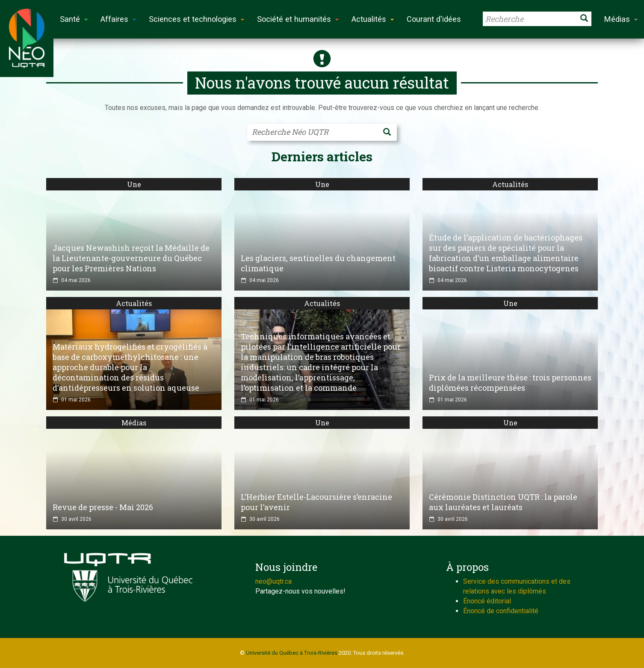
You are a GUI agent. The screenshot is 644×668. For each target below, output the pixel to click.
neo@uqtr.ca (273, 581)
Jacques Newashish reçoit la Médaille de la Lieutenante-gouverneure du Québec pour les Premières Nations (131, 258)
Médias (134, 423)
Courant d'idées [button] (434, 19)
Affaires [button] (118, 19)
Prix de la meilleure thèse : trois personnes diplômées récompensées (510, 383)
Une (134, 184)
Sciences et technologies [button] (196, 19)
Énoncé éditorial (487, 601)
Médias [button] (621, 19)
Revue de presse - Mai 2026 (103, 507)
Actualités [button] (373, 19)
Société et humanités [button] (298, 19)
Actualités (510, 184)
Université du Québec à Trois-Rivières (292, 653)
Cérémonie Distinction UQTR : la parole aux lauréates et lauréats (503, 502)
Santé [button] (74, 19)
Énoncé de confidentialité (501, 611)
